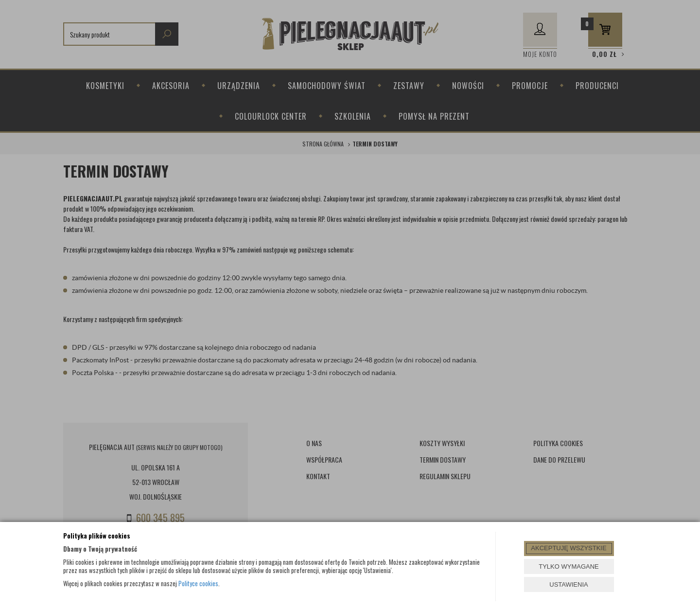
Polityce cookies (198, 583)
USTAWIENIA (569, 584)
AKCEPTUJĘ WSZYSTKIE (569, 548)
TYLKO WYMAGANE (569, 566)
